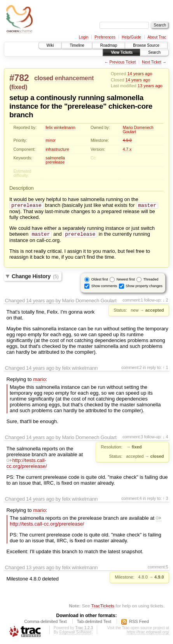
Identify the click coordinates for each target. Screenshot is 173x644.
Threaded (151, 281)
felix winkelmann (60, 128)
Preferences (105, 37)
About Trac (157, 37)
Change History (35, 278)
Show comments (104, 288)
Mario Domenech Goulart (138, 130)
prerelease (55, 162)
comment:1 (133, 302)
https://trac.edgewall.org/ (148, 634)
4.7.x (127, 149)
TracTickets (103, 607)
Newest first (126, 281)
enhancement (74, 78)
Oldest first (100, 281)
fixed (18, 87)
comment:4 (132, 500)
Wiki (50, 45)
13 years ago (150, 86)
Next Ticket (151, 62)
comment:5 (158, 568)
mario (39, 381)
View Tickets (121, 52)
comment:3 (133, 438)
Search (154, 52)
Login (84, 37)
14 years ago (140, 74)
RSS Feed (139, 623)
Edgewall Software (75, 634)
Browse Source (146, 45)
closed (44, 78)
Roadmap (109, 45)
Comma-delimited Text (45, 623)
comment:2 (132, 369)
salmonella (55, 158)
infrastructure (57, 149)
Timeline (77, 45)
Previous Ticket (122, 62)
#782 (19, 78)
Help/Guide (131, 37)
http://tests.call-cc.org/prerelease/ (27, 465)
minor (51, 140)
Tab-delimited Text (94, 623)
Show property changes (144, 288)
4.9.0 (127, 140)
